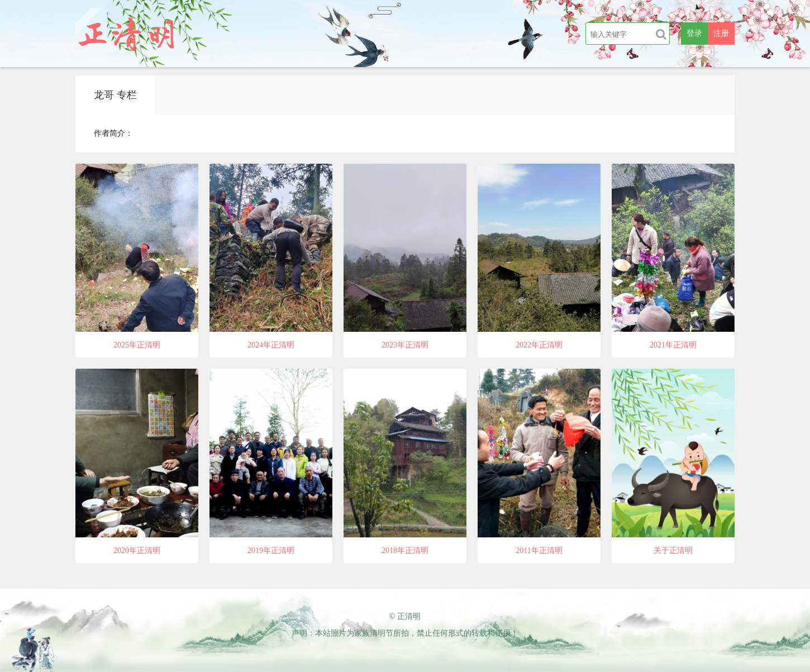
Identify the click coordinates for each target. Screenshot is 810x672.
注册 (721, 33)
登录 (694, 33)
